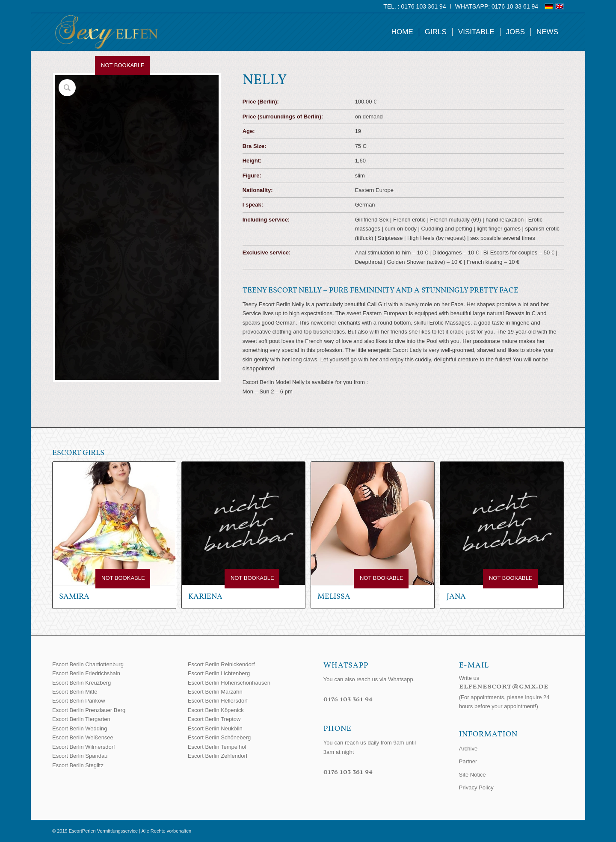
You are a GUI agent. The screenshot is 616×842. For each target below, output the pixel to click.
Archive (468, 749)
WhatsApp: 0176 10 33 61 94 (497, 6)
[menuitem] (415, 6)
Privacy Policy (476, 787)
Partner (468, 761)
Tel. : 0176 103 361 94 (415, 6)
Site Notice (472, 775)
